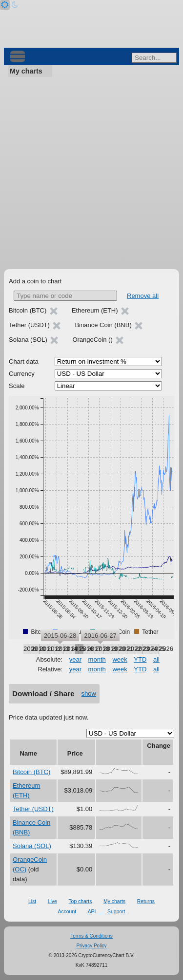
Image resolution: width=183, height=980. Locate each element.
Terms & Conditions (91, 936)
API (92, 912)
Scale (17, 386)
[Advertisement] (91, 173)
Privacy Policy (91, 946)
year (75, 659)
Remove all (143, 296)
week (120, 659)
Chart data (24, 361)
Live (52, 901)
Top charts (80, 901)
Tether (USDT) (33, 809)
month (97, 659)
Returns (146, 901)
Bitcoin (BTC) (31, 772)
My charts (26, 71)
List (32, 901)
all (156, 659)
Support (116, 912)
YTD (140, 659)
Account (67, 912)
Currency (22, 374)
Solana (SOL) (32, 846)
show (89, 693)
